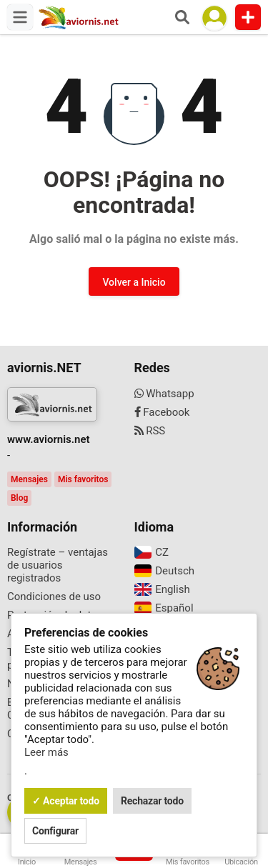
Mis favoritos (83, 479)
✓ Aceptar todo (66, 801)
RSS (150, 431)
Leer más (46, 752)
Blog (19, 498)
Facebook (162, 412)
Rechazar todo (152, 801)
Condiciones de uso (54, 597)
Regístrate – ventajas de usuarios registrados (58, 565)
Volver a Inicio (134, 282)
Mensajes (29, 479)
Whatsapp (164, 394)
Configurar (55, 831)
